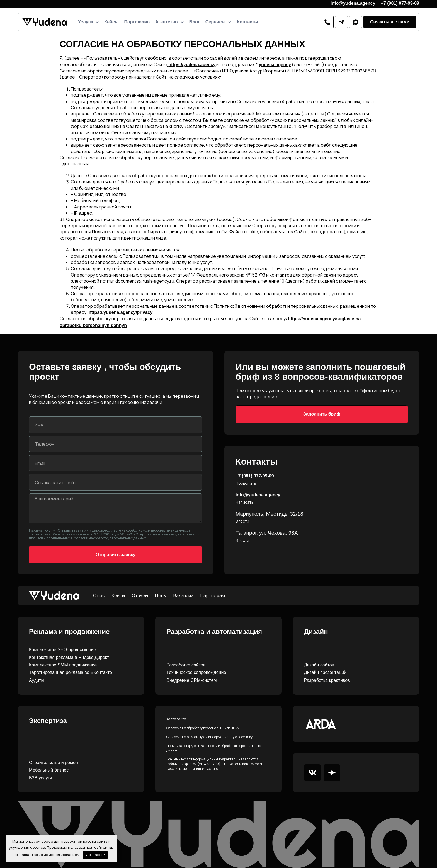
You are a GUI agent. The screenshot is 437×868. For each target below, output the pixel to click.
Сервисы (219, 22)
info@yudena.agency (353, 3)
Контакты (247, 22)
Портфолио (137, 22)
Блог (195, 22)
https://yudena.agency (192, 65)
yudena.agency (275, 65)
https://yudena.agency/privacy (121, 312)
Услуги (88, 22)
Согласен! (95, 855)
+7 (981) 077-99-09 (400, 3)
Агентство (169, 22)
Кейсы (111, 22)
